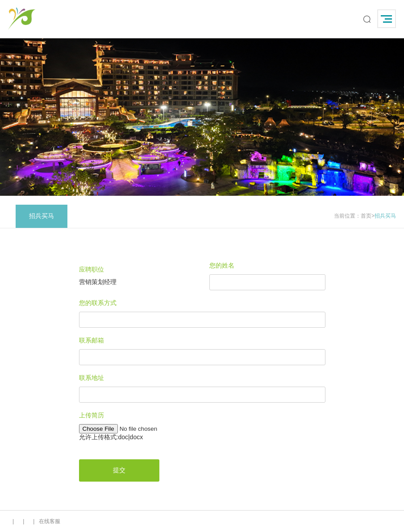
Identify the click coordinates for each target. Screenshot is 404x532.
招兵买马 (42, 216)
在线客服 (50, 521)
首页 (366, 216)
